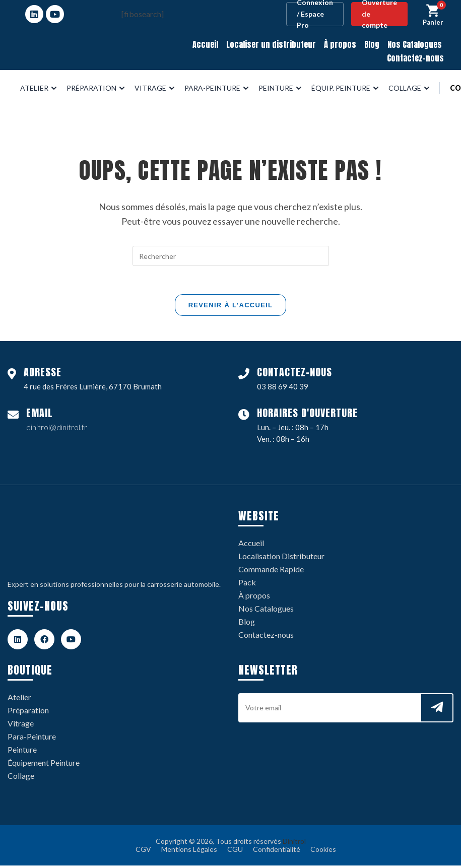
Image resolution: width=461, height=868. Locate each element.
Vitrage (21, 726)
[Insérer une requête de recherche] (231, 256)
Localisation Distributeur (281, 558)
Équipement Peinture (44, 765)
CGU (235, 852)
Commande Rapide (271, 572)
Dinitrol (294, 844)
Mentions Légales (189, 852)
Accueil (205, 44)
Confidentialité (277, 852)
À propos (340, 44)
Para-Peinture (32, 739)
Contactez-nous (415, 58)
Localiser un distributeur (271, 44)
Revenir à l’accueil (231, 307)
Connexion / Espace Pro (315, 14)
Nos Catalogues (415, 44)
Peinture (22, 752)
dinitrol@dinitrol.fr (57, 430)
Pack (247, 585)
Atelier (19, 699)
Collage (21, 778)
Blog (372, 44)
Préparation (28, 713)
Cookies (323, 852)
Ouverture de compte (379, 14)
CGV (143, 852)
